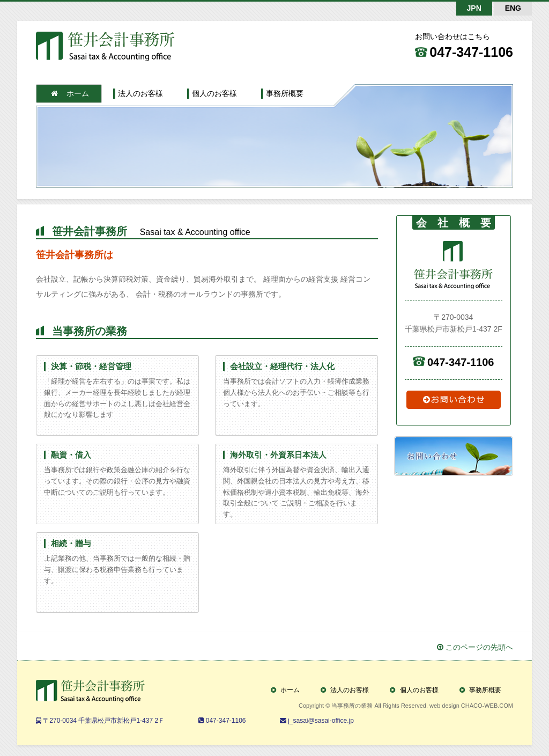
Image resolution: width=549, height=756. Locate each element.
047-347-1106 (471, 52)
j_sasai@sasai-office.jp (320, 721)
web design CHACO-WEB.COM (471, 706)
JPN (474, 8)
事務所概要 (285, 93)
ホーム (70, 93)
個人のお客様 (214, 93)
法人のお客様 (140, 93)
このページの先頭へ (475, 647)
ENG (513, 8)
